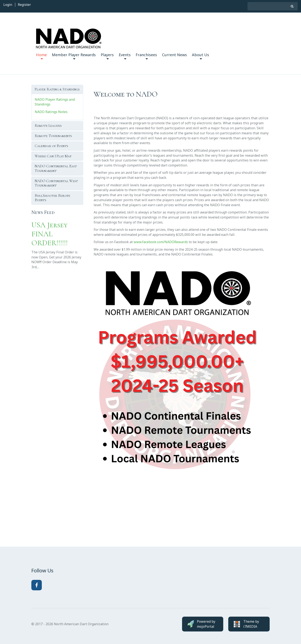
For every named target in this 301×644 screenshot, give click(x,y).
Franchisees (146, 56)
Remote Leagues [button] (48, 126)
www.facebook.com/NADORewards (161, 242)
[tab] (57, 89)
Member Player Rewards (74, 56)
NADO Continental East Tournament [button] (56, 168)
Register (24, 5)
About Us (200, 56)
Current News (174, 55)
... (38, 267)
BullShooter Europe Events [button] (52, 198)
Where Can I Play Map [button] (53, 156)
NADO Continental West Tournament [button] (56, 183)
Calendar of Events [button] (51, 146)
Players (107, 56)
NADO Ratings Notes (51, 112)
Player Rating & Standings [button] (57, 89)
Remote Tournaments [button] (53, 136)
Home (41, 56)
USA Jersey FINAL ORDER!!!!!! (50, 234)
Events (125, 56)
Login (8, 5)
